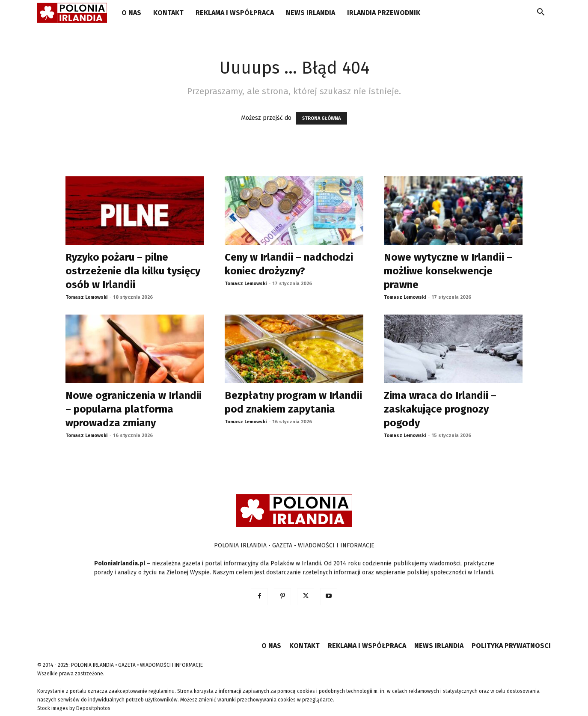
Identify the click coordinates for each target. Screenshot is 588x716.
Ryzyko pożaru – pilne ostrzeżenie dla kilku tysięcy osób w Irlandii (133, 271)
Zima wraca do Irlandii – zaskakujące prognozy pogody (440, 409)
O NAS (131, 13)
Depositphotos (93, 708)
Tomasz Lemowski (86, 297)
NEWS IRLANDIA (310, 13)
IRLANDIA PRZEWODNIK (384, 13)
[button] (540, 13)
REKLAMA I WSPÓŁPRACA (235, 13)
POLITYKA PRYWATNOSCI (511, 646)
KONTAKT (168, 13)
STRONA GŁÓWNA (321, 118)
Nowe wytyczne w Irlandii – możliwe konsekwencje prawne (448, 271)
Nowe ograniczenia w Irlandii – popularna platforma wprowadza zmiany (134, 409)
